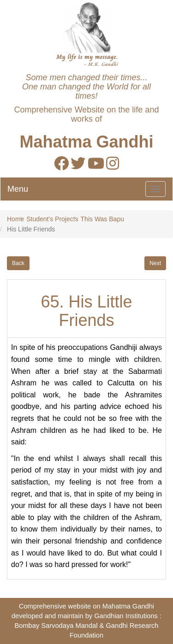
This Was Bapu (102, 219)
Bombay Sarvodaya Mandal (56, 626)
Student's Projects (52, 219)
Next (155, 263)
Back (18, 263)
